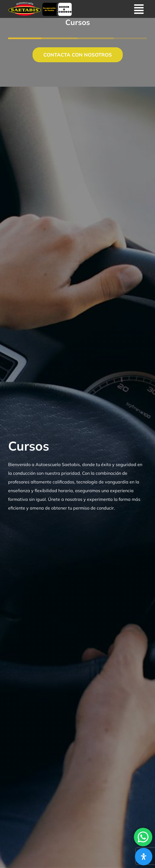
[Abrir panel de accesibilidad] (144, 857)
